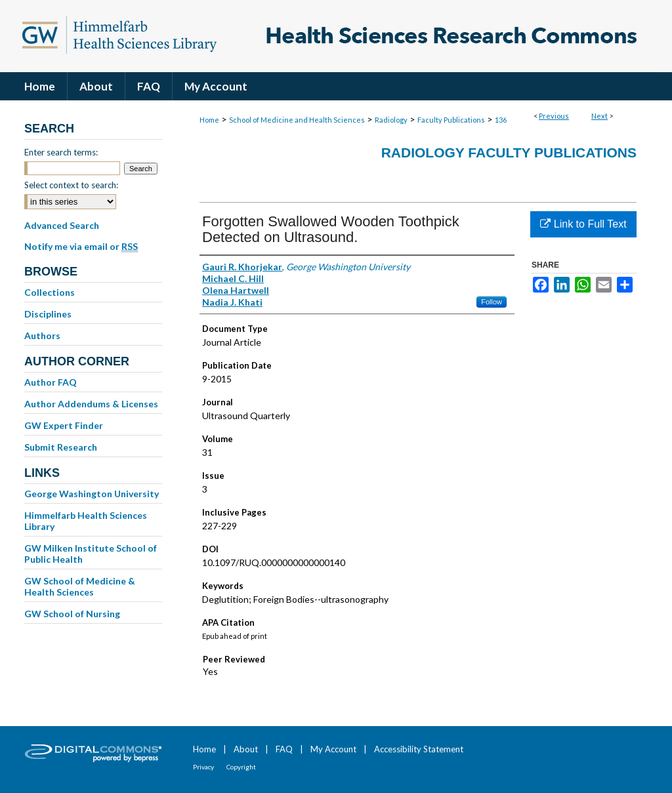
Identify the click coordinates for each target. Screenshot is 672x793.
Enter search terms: (61, 152)
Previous (554, 116)
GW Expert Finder (64, 425)
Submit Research (61, 447)
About (246, 749)
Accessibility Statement (419, 749)
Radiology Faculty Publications (509, 152)
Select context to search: (71, 185)
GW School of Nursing (72, 614)
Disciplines (48, 314)
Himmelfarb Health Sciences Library (86, 521)
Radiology (391, 120)
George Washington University (92, 494)
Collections (50, 292)
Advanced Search (62, 225)
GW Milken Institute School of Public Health (91, 554)
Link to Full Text (583, 224)
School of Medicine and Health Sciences (297, 120)
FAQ (284, 749)
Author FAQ (51, 382)
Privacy (203, 767)
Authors (42, 335)
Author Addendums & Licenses (91, 404)
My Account (333, 749)
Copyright (241, 767)
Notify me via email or (81, 247)
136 (501, 120)
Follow (492, 302)
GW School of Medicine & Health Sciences (80, 586)
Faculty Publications (451, 120)
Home (209, 120)
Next (599, 116)
